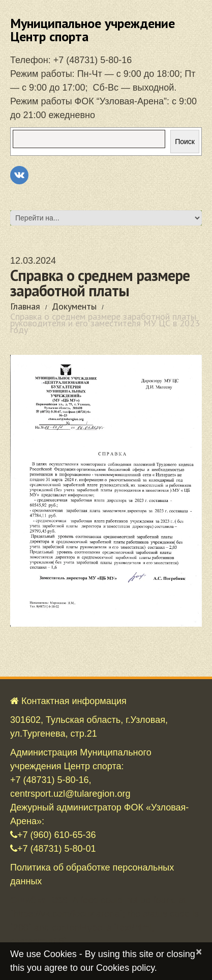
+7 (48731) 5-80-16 (93, 60)
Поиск (185, 142)
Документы (74, 306)
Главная (25, 306)
